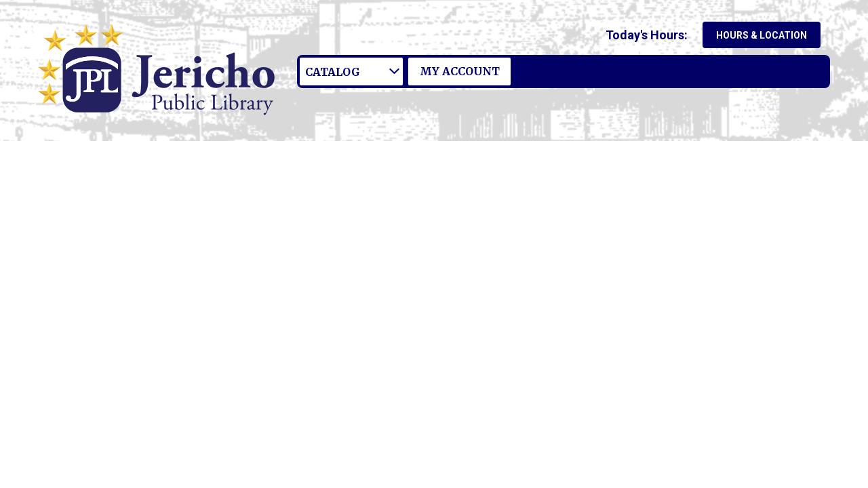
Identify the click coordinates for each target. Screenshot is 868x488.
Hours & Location (762, 35)
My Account (460, 71)
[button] (649, 35)
